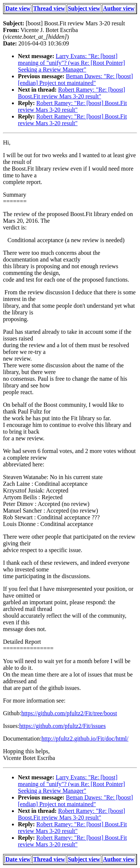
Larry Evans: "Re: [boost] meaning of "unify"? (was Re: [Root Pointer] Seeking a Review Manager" (71, 63)
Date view (18, 8)
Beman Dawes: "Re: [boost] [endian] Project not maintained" (75, 80)
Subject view (84, 8)
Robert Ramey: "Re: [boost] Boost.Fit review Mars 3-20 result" (71, 93)
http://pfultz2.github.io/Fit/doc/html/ (85, 739)
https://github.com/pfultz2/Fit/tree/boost (69, 713)
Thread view (49, 8)
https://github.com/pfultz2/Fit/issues (63, 726)
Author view (119, 8)
